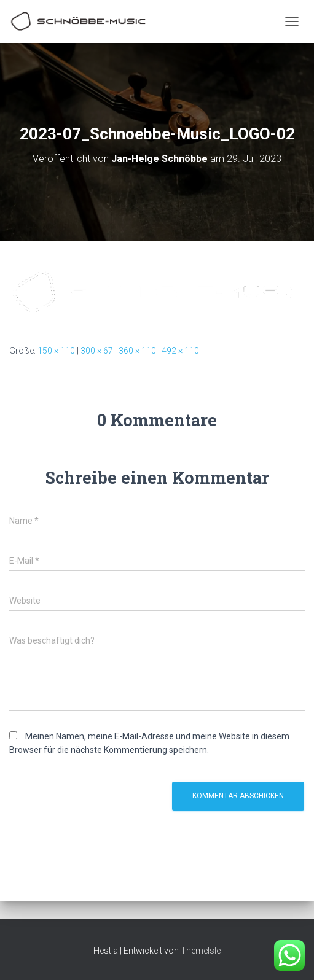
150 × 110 (56, 351)
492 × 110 (180, 351)
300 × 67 (97, 351)
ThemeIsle (201, 951)
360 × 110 (137, 351)
